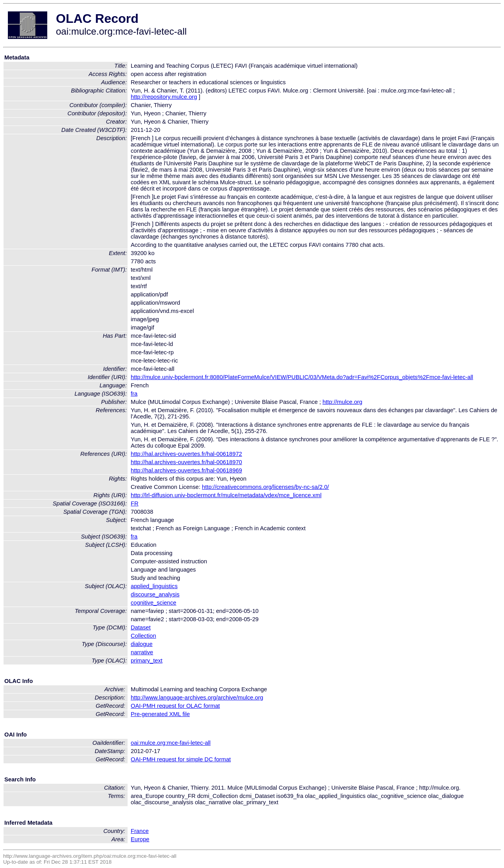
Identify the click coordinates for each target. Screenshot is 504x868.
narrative (142, 652)
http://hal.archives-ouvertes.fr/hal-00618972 (186, 454)
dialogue (142, 644)
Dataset (141, 627)
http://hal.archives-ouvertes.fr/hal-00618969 (186, 470)
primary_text (147, 661)
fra (134, 394)
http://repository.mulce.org (164, 97)
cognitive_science (154, 603)
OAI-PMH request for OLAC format (175, 706)
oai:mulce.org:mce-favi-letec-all (171, 743)
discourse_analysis (155, 594)
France (140, 831)
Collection (143, 636)
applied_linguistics (154, 586)
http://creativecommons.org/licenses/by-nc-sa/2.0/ (266, 487)
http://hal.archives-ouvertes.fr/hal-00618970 (186, 462)
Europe (140, 839)
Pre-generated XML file (160, 714)
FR (135, 503)
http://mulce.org (342, 402)
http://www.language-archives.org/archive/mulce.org (197, 698)
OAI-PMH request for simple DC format (181, 759)
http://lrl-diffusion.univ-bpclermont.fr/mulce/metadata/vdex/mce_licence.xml (226, 495)
